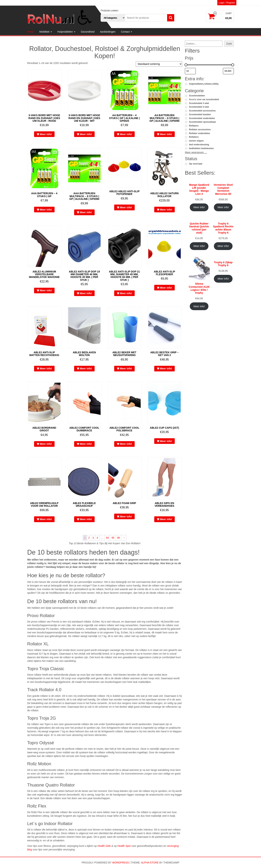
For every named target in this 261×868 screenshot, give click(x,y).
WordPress (121, 863)
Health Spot (124, 846)
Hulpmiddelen (67, 32)
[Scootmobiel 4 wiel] (186, 107)
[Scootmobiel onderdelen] (186, 118)
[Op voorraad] (186, 164)
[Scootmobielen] (186, 96)
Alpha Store (150, 863)
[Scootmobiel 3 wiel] (186, 103)
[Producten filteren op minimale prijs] (190, 71)
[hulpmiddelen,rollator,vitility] (186, 84)
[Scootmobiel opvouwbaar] (186, 122)
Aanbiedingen (108, 32)
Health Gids (104, 846)
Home (31, 32)
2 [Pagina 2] (89, 538)
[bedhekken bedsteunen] (186, 148)
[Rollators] (186, 126)
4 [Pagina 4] (97, 538)
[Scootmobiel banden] (186, 115)
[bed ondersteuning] (186, 145)
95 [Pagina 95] (113, 538)
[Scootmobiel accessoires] (186, 111)
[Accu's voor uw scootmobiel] (186, 100)
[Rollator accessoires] (186, 130)
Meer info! (46, 134)
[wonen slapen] (186, 141)
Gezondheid (88, 32)
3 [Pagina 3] (93, 538)
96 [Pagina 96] (119, 538)
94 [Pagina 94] (107, 538)
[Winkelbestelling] (159, 64)
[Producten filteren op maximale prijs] (228, 71)
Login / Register (227, 3)
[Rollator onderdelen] (186, 133)
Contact (127, 32)
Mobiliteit (46, 32)
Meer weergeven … (196, 152)
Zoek (229, 44)
